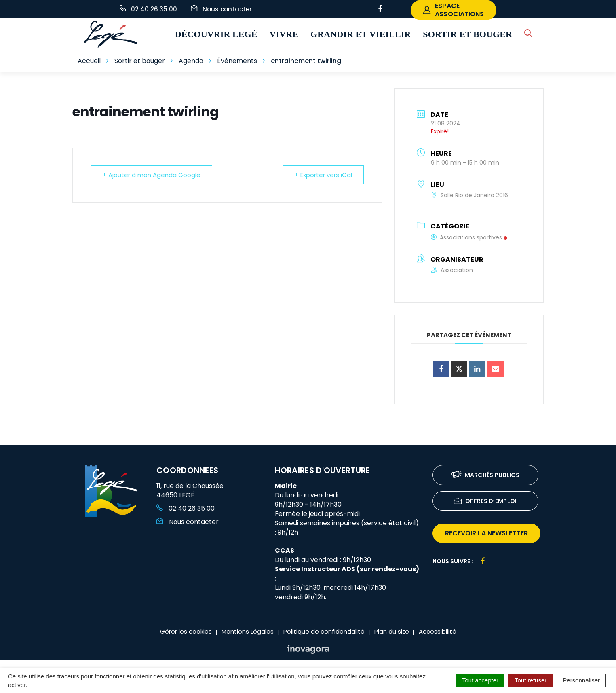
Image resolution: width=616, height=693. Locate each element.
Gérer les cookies (186, 631)
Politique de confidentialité (324, 631)
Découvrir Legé (216, 34)
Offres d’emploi (485, 502)
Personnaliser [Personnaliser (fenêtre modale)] (581, 680)
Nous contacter (188, 522)
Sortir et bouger (467, 34)
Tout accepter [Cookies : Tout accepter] (480, 680)
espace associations (454, 10)
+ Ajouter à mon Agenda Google (152, 175)
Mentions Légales (248, 631)
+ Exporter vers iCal (323, 175)
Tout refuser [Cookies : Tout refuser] (531, 680)
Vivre (284, 34)
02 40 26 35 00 (186, 508)
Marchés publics (486, 476)
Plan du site (392, 631)
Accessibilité (438, 631)
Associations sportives (469, 237)
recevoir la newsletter (486, 533)
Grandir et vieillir (361, 34)
